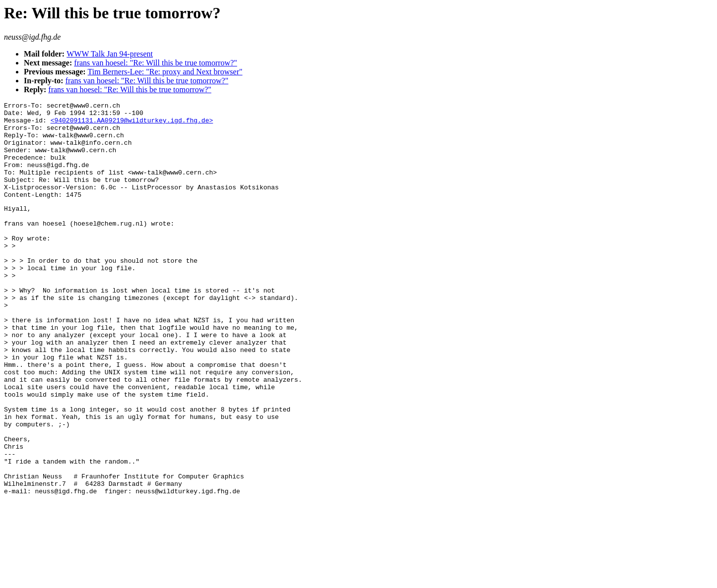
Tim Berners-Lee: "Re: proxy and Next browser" (165, 72)
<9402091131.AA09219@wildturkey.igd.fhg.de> (132, 124)
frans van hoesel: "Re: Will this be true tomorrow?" (156, 63)
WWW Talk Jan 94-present (110, 54)
